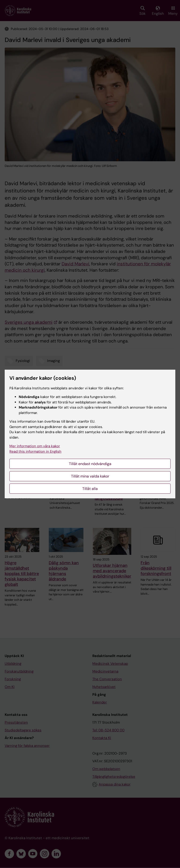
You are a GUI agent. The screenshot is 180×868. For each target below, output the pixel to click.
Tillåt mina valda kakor (90, 476)
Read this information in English (35, 451)
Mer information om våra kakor (35, 446)
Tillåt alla (90, 489)
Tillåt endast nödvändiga (90, 464)
